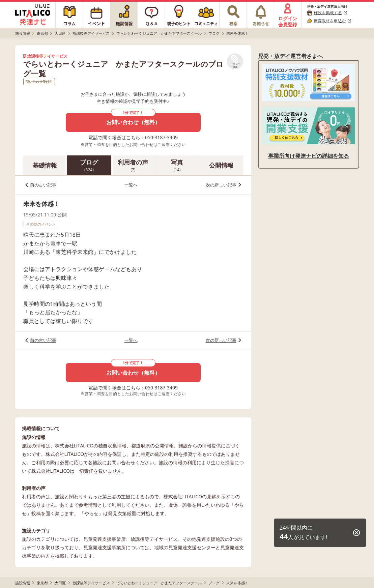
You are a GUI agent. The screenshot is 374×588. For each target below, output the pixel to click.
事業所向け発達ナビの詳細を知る (309, 156)
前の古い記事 (43, 185)
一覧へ (131, 185)
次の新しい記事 (221, 185)
